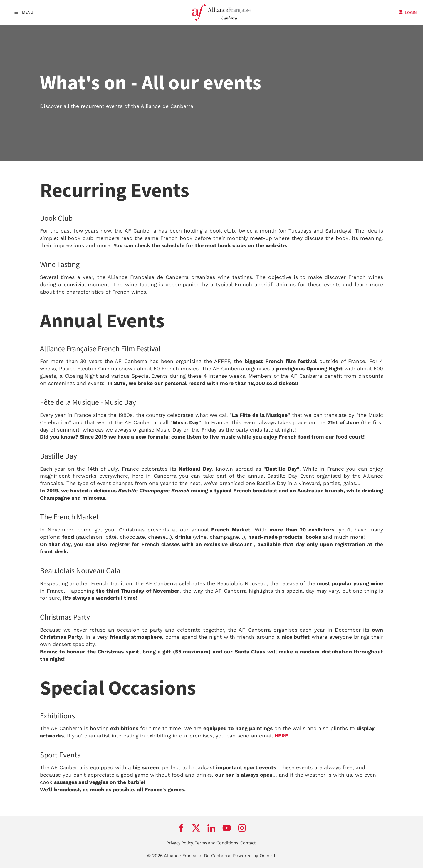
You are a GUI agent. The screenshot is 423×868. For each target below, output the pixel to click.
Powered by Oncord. (255, 856)
